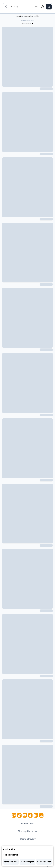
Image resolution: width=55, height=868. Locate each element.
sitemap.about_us (27, 831)
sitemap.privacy (28, 839)
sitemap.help (28, 824)
